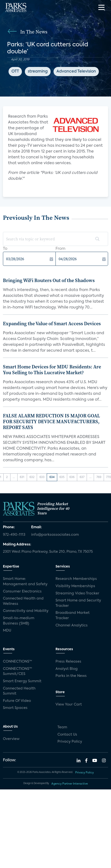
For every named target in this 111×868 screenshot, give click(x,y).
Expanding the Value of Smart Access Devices (52, 324)
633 (42, 477)
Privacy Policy (70, 742)
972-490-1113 (14, 535)
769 (99, 477)
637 (82, 477)
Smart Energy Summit (22, 681)
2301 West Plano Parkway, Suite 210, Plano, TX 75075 (48, 552)
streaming (38, 72)
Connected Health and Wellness (23, 601)
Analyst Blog (67, 669)
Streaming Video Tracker (77, 593)
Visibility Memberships (75, 586)
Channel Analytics (72, 625)
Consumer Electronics (22, 592)
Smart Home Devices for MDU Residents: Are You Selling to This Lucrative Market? (52, 370)
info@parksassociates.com (55, 535)
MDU (7, 631)
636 (72, 477)
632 (32, 477)
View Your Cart (69, 705)
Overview (11, 739)
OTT (15, 72)
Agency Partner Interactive (70, 784)
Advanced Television (76, 72)
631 (22, 477)
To (5, 249)
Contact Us (67, 735)
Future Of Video (17, 701)
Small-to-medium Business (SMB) (19, 621)
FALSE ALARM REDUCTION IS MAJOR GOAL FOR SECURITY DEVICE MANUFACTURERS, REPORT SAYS (51, 422)
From (60, 249)
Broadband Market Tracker (73, 616)
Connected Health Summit (19, 691)
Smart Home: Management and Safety (25, 582)
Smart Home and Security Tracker (78, 603)
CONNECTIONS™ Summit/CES (18, 672)
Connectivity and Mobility (26, 611)
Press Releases (68, 662)
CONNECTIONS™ (18, 662)
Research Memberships (76, 579)
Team (62, 727)
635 (62, 477)
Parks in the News (71, 676)
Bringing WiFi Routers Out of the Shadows (49, 280)
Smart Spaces (15, 708)
